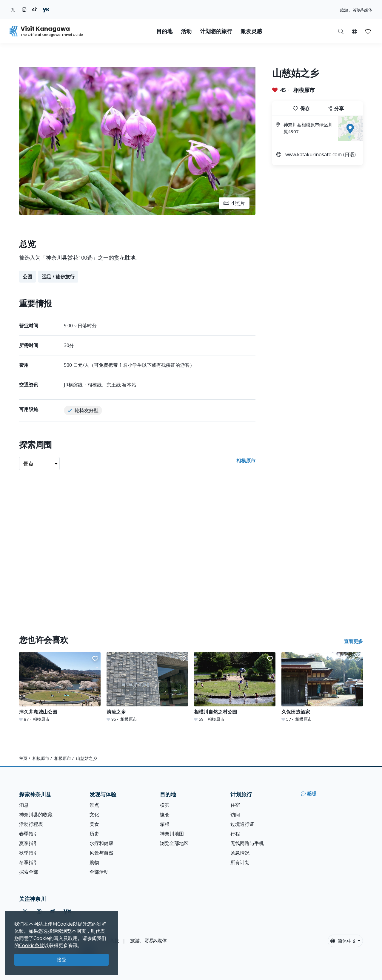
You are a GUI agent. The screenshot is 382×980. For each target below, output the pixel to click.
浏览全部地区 (174, 843)
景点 (94, 805)
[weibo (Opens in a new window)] (34, 10)
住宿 (235, 805)
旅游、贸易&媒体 (356, 10)
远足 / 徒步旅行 (58, 277)
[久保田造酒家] (322, 687)
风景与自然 (101, 853)
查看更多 (353, 641)
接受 (61, 960)
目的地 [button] (164, 31)
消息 (24, 805)
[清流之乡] (147, 687)
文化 (94, 815)
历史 (94, 834)
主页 (23, 758)
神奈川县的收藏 (36, 815)
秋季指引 (29, 853)
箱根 (165, 824)
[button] (354, 31)
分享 (336, 108)
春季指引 (29, 834)
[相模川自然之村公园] (235, 687)
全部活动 (99, 872)
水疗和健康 (101, 843)
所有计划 (240, 862)
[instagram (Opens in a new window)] (24, 10)
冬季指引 (29, 862)
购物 (94, 862)
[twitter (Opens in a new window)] (13, 10)
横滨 (165, 805)
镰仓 (165, 815)
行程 (235, 834)
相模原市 (304, 90)
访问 (235, 815)
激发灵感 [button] (251, 31)
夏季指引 (29, 843)
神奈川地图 (172, 834)
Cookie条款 (32, 945)
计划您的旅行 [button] (216, 31)
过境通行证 (242, 824)
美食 (94, 824)
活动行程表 (31, 824)
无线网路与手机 (247, 843)
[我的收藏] (368, 31)
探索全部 (29, 872)
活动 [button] (186, 31)
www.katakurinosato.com (314, 154)
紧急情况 (240, 853)
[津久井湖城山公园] (60, 687)
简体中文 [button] (344, 941)
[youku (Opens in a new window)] (46, 10)
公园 (27, 277)
